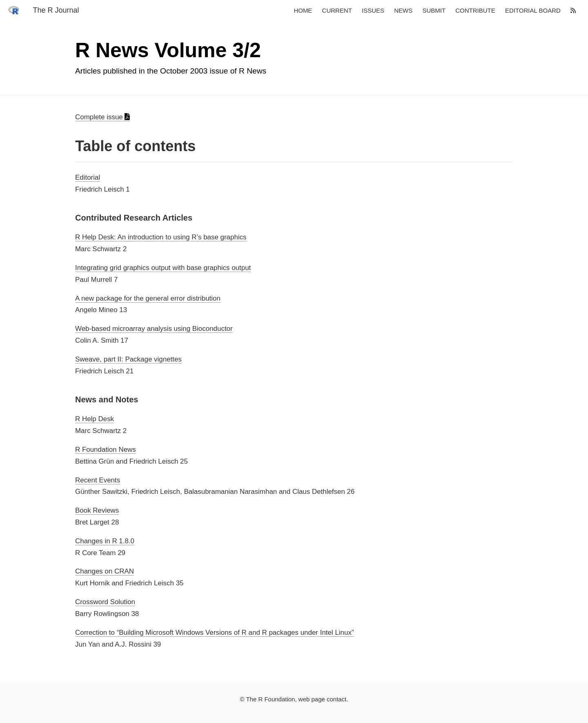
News (403, 11)
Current (337, 11)
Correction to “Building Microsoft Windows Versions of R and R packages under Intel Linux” (215, 633)
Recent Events (98, 480)
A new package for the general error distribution (148, 298)
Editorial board (533, 11)
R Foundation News (106, 450)
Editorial (88, 177)
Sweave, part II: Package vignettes (128, 359)
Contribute (475, 11)
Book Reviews (97, 510)
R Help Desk (95, 419)
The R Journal (56, 11)
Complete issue (102, 117)
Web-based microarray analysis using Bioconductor (154, 329)
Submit (434, 11)
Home (303, 11)
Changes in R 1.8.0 (105, 541)
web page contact (323, 699)
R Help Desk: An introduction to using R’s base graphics (161, 237)
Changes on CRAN (105, 571)
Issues (373, 11)
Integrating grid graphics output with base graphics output (163, 268)
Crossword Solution (105, 602)
